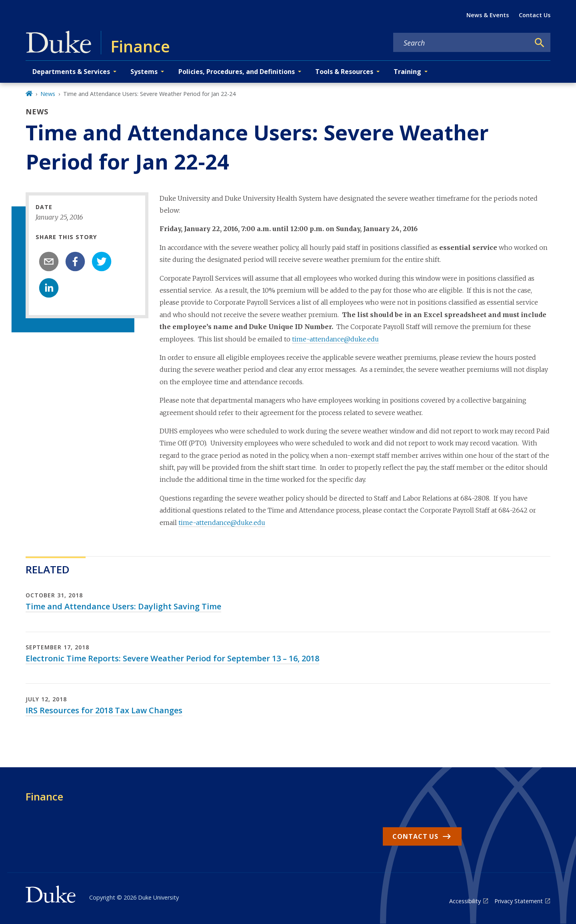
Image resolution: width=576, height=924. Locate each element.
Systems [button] (144, 72)
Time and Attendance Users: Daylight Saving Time (123, 606)
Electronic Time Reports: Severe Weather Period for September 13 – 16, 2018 (172, 658)
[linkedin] (49, 288)
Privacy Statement (519, 901)
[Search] (540, 43)
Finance (44, 796)
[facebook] (75, 261)
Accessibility (465, 901)
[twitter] (102, 261)
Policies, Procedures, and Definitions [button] (237, 72)
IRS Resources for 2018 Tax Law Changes (104, 710)
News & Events (488, 15)
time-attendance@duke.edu (335, 339)
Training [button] (407, 72)
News (48, 94)
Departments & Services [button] (71, 72)
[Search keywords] (462, 43)
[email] (49, 261)
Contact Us (535, 15)
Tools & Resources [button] (344, 72)
